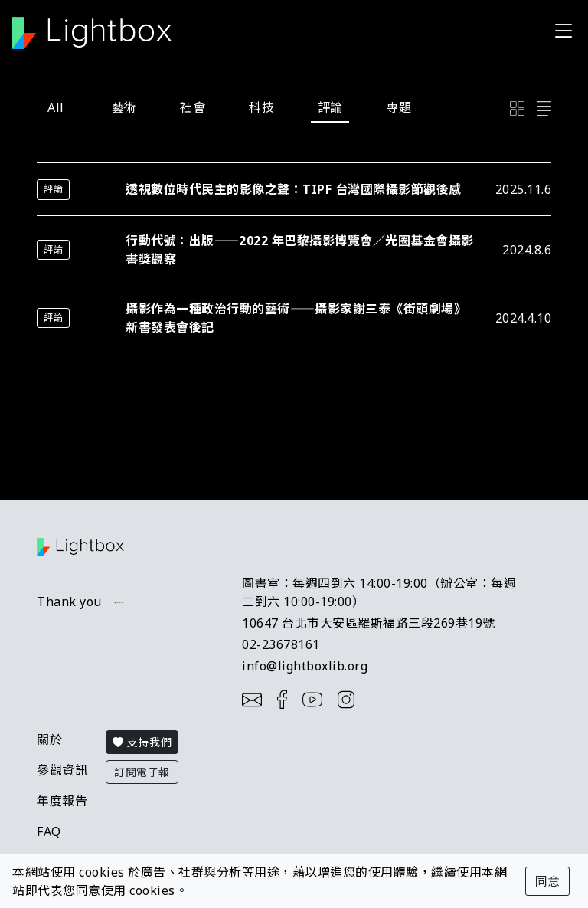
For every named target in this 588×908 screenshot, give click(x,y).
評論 (330, 107)
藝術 (124, 107)
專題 (399, 107)
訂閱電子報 (142, 772)
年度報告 (62, 801)
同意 (547, 881)
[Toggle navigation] (564, 31)
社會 (193, 107)
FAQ (49, 831)
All (56, 107)
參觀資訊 (62, 770)
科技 (261, 107)
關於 (49, 739)
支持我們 (142, 742)
